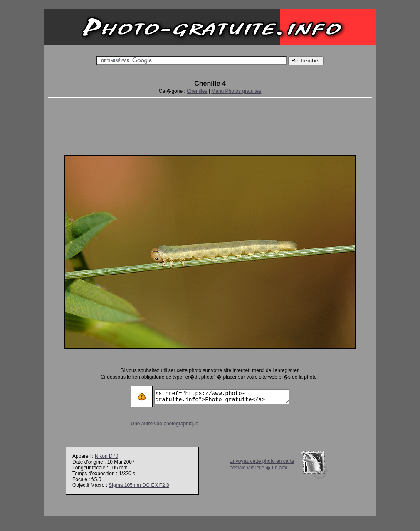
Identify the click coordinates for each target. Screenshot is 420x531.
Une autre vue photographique (157, 424)
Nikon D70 (106, 456)
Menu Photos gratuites (236, 91)
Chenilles (197, 91)
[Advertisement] (210, 125)
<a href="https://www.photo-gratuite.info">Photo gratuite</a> (222, 397)
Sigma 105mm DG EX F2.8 (139, 485)
